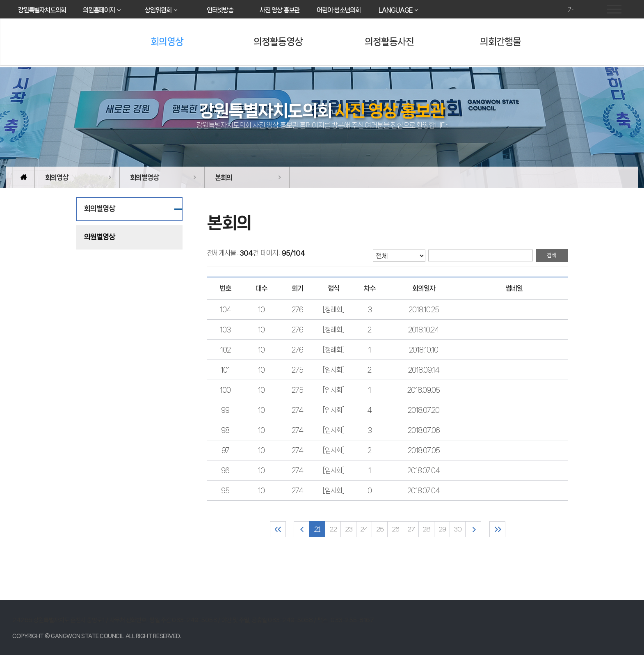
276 (297, 309)
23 (349, 529)
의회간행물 (500, 42)
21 (317, 529)
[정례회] (333, 309)
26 (395, 529)
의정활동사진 (389, 42)
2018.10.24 (424, 330)
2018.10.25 (424, 309)
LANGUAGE (395, 10)
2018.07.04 (424, 470)
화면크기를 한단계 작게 (581, 10)
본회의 (224, 177)
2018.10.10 (424, 350)
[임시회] (333, 370)
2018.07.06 (424, 430)
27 (411, 529)
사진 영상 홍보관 (280, 10)
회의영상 (167, 42)
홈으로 (24, 177)
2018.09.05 (424, 390)
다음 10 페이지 (473, 529)
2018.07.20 (424, 410)
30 (458, 529)
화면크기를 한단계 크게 (558, 10)
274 (297, 410)
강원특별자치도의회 (42, 10)
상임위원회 (158, 10)
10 (261, 309)
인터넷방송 (220, 10)
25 (380, 529)
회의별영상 (144, 177)
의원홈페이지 (99, 10)
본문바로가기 (0, 0)
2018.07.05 (424, 450)
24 (364, 529)
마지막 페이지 (497, 529)
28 (426, 529)
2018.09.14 (424, 370)
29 (442, 529)
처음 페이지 (278, 529)
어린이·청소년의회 (339, 10)
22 (333, 529)
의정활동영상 (278, 42)
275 (297, 370)
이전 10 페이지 (302, 529)
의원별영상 (99, 237)
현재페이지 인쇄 (593, 10)
